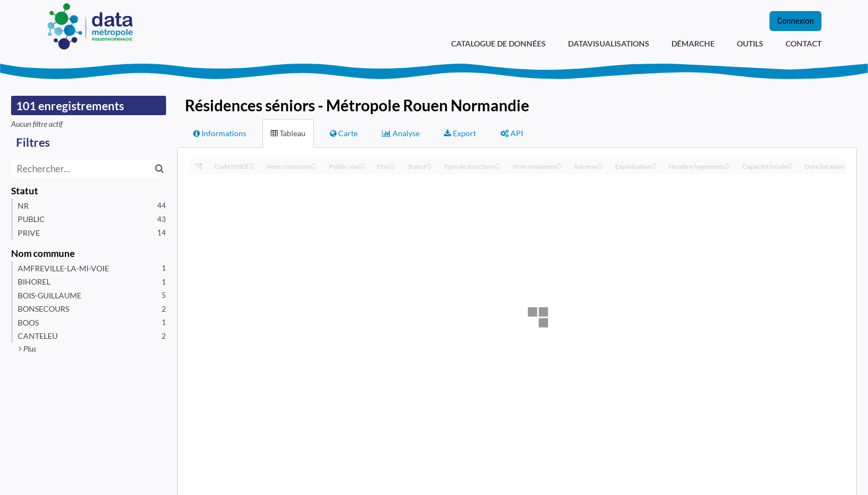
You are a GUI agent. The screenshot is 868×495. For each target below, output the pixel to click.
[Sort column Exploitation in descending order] (654, 167)
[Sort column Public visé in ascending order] (363, 164)
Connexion (795, 21)
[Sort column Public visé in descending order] (363, 167)
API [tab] (512, 133)
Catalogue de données (498, 43)
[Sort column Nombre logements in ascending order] (727, 164)
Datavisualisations (609, 43)
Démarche (693, 43)
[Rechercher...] (89, 169)
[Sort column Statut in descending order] (429, 167)
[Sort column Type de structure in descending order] (498, 167)
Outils (750, 43)
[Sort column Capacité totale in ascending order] (790, 164)
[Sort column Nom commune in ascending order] (314, 164)
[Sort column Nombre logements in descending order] (727, 167)
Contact (804, 43)
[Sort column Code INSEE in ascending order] (252, 164)
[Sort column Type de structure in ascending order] (498, 164)
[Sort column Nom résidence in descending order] (559, 167)
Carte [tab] (344, 133)
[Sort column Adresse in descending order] (600, 167)
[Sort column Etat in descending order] (392, 167)
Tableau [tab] (288, 133)
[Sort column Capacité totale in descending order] (790, 167)
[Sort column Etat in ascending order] (392, 164)
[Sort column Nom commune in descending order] (314, 167)
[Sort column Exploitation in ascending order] (654, 164)
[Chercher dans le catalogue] (159, 169)
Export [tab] (460, 133)
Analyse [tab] (401, 133)
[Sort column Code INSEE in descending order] (252, 167)
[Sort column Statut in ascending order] (429, 164)
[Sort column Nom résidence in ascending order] (559, 164)
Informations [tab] (220, 133)
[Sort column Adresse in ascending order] (600, 164)
